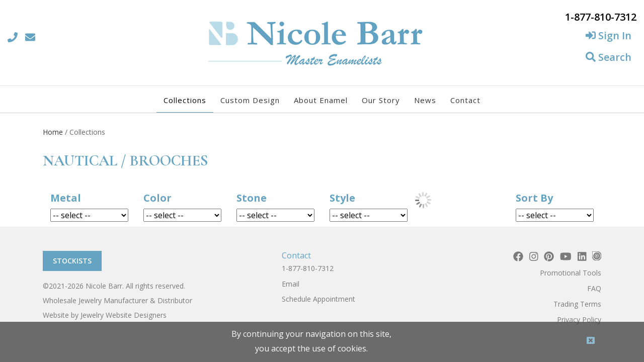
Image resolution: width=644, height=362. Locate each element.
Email (291, 284)
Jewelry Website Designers (124, 315)
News (425, 100)
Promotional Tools (571, 273)
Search (609, 57)
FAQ (594, 288)
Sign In (609, 35)
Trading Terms (577, 304)
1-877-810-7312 (308, 268)
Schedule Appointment (318, 299)
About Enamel (321, 100)
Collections (185, 100)
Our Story (381, 100)
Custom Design (250, 100)
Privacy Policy (579, 320)
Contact (465, 100)
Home (53, 132)
